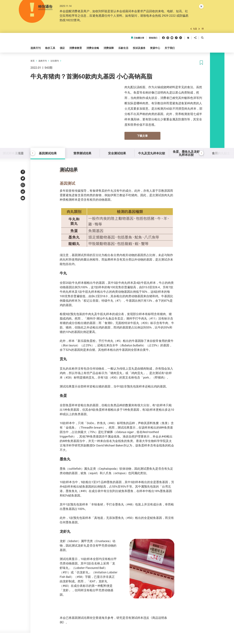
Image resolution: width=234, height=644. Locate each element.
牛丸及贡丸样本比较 (152, 153)
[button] (191, 29)
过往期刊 (55, 61)
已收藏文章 (138, 38)
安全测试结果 (117, 153)
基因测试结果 (48, 153)
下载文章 (142, 136)
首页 (33, 61)
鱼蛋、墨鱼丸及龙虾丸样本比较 (186, 153)
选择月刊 (43, 61)
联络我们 (153, 38)
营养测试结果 (82, 153)
